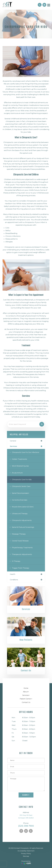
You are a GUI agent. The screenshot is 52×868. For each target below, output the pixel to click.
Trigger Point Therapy (21, 568)
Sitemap (26, 856)
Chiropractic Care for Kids (22, 480)
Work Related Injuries (20, 466)
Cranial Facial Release (20, 541)
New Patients (26, 640)
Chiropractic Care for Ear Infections (25, 452)
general (13, 441)
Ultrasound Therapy (20, 514)
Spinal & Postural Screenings (23, 527)
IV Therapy (16, 561)
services (13, 446)
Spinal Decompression (20, 493)
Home (26, 688)
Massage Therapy (19, 534)
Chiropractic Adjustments (22, 520)
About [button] (26, 692)
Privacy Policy (26, 853)
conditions (14, 580)
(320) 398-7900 (26, 826)
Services (26, 609)
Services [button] (26, 695)
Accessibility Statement (26, 851)
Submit (26, 795)
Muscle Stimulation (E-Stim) (23, 507)
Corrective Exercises (20, 500)
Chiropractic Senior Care (21, 486)
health (13, 574)
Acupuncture (17, 473)
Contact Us (26, 671)
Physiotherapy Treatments (22, 548)
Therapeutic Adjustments (22, 554)
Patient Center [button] (26, 699)
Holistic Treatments (19, 459)
